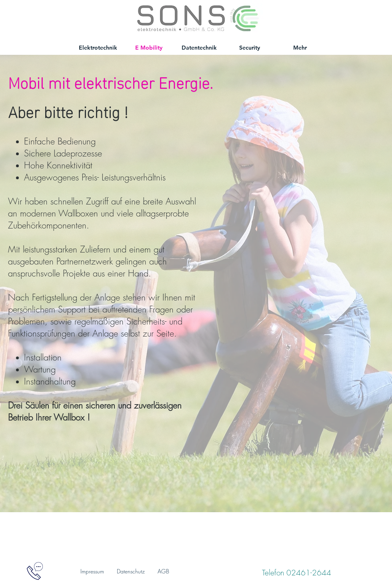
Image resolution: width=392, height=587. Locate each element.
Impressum (92, 571)
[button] (35, 571)
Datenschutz (131, 571)
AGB (163, 571)
